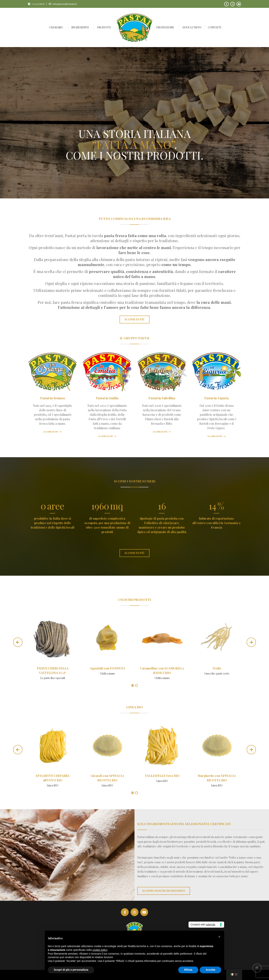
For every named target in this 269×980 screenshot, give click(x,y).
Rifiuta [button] (188, 970)
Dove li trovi (192, 27)
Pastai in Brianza (52, 398)
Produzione (165, 27)
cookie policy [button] (100, 950)
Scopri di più (52, 432)
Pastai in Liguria (217, 398)
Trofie (217, 668)
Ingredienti (80, 27)
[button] (219, 937)
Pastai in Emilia (107, 398)
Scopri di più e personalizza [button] (71, 970)
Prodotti (104, 27)
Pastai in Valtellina (162, 398)
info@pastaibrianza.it (65, 4)
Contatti (215, 27)
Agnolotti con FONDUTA (107, 668)
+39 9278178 (38, 4)
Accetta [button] (210, 970)
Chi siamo (56, 27)
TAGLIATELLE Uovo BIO (162, 776)
